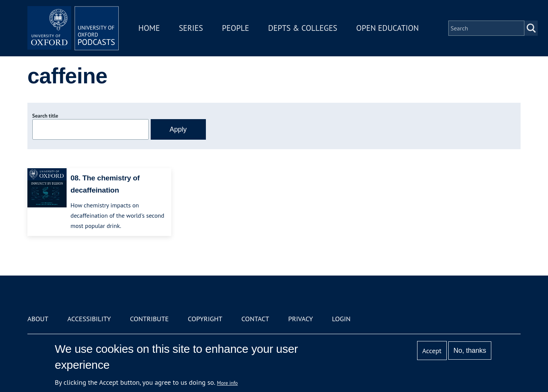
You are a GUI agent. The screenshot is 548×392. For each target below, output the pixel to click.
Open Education (387, 28)
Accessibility (89, 319)
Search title (45, 116)
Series (191, 28)
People (235, 28)
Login (341, 319)
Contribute (149, 319)
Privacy (300, 319)
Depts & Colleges (303, 28)
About (38, 319)
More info (227, 383)
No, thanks (470, 351)
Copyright (205, 319)
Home (149, 28)
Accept (432, 351)
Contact (255, 319)
